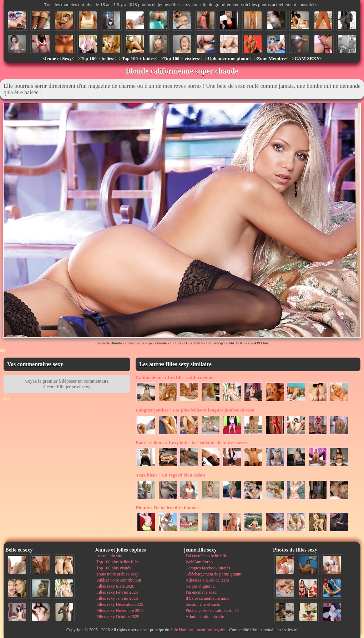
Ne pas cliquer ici (201, 586)
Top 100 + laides (138, 58)
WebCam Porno (199, 562)
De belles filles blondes (168, 507)
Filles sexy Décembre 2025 (120, 604)
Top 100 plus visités (113, 568)
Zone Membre (271, 58)
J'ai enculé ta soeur (202, 592)
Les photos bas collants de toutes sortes (192, 442)
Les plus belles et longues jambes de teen (195, 410)
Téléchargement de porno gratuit (214, 574)
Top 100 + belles (97, 58)
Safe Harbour (182, 630)
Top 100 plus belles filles (118, 562)
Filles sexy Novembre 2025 (120, 610)
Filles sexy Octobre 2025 (118, 617)
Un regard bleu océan (170, 475)
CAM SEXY (307, 58)
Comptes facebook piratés (208, 568)
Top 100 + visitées (181, 58)
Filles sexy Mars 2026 (115, 586)
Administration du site (205, 617)
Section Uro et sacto (203, 604)
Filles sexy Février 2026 (117, 592)
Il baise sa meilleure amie (208, 598)
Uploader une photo (228, 58)
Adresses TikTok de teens (208, 580)
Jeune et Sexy (58, 58)
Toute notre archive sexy (117, 574)
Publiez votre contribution (119, 580)
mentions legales (211, 630)
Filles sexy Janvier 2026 (117, 598)
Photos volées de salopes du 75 (212, 610)
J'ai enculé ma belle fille (206, 556)
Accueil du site (109, 556)
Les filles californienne (175, 377)
